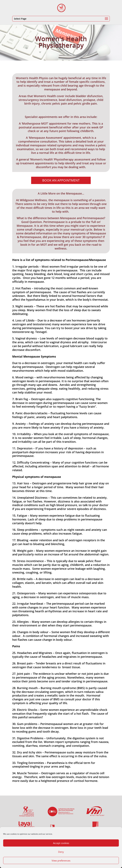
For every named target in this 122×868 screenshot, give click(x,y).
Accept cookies (61, 843)
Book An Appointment (61, 180)
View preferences (61, 861)
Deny (61, 852)
